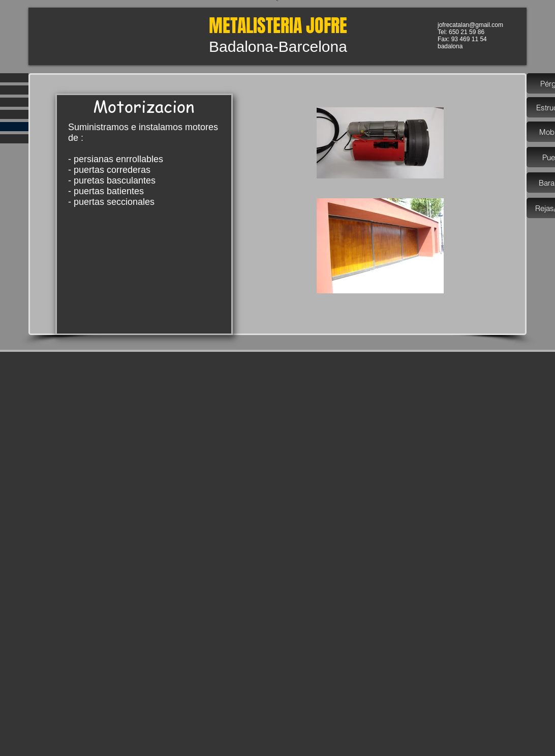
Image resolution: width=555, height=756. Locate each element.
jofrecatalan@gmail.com (470, 25)
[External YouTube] (144, 265)
